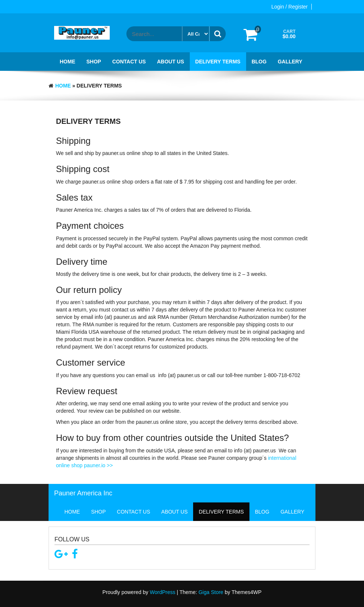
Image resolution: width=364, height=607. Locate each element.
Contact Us (129, 62)
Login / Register (289, 7)
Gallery (290, 62)
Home (67, 62)
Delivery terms (218, 62)
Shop (94, 62)
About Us (170, 62)
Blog (259, 62)
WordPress (163, 592)
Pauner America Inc (83, 493)
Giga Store (211, 592)
